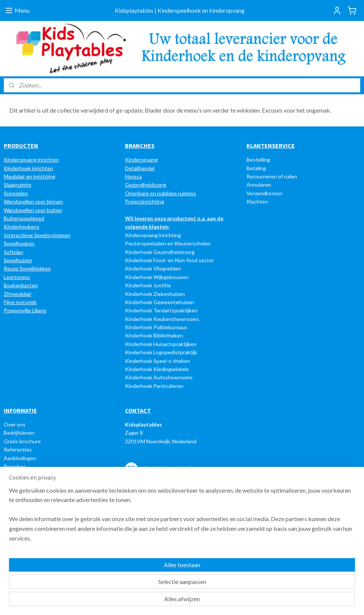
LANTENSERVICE (273, 146)
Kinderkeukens (22, 227)
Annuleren (259, 185)
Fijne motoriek (20, 302)
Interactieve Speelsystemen (37, 235)
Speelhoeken (19, 243)
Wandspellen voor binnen (33, 201)
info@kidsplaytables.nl (166, 468)
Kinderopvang (141, 160)
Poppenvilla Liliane (25, 310)
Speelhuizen (18, 260)
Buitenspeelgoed (24, 218)
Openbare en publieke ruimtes (160, 193)
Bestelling (258, 160)
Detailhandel (140, 168)
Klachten (257, 201)
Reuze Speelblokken (27, 268)
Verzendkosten (264, 193)
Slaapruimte (18, 185)
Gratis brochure (22, 441)
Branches (15, 466)
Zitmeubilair (18, 294)
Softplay (13, 252)
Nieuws (13, 475)
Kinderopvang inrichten (31, 160)
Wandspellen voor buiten (33, 210)
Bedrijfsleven (19, 433)
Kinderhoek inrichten (28, 168)
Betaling (256, 168)
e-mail (169, 518)
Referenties (18, 449)
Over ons (15, 424)
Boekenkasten (21, 285)
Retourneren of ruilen (272, 176)
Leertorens (17, 277)
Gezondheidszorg (146, 185)
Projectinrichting (145, 201)
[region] (133, 582)
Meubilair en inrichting (30, 176)
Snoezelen (16, 193)
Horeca (133, 176)
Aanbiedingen (20, 458)
